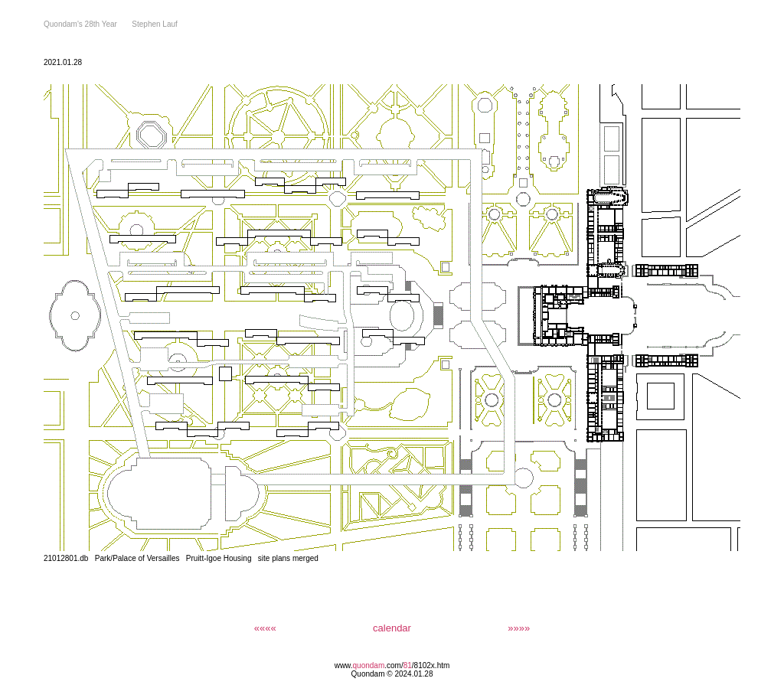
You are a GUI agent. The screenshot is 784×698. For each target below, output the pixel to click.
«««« (265, 628)
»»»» (519, 628)
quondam (369, 665)
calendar (392, 628)
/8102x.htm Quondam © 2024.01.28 (401, 670)
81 (408, 665)
